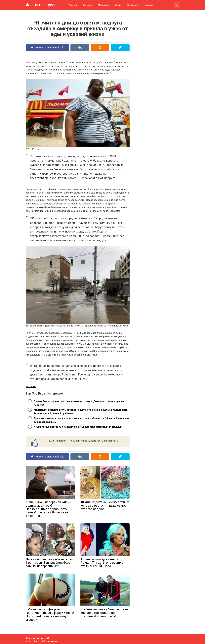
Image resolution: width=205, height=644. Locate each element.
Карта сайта (32, 640)
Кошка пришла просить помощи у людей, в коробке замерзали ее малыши (78, 426)
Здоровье (87, 5)
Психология (133, 5)
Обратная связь (50, 640)
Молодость (104, 5)
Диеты (118, 5)
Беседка (149, 5)
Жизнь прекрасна (42, 5)
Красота (73, 5)
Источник (31, 386)
